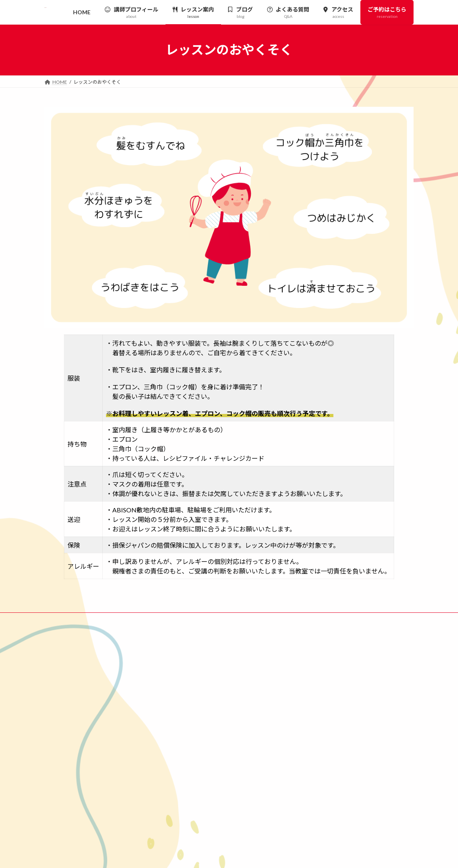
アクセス (316, 733)
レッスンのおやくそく (335, 692)
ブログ (314, 706)
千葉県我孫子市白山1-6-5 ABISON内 (99, 716)
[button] (200, 726)
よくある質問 (321, 719)
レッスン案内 (321, 678)
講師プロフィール (326, 664)
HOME (311, 650)
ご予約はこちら (320, 747)
